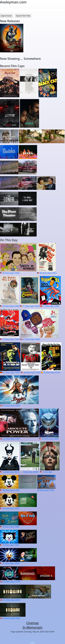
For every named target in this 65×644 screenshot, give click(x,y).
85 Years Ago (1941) (48, 273)
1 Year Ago (47, 472)
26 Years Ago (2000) (12, 600)
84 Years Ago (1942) (11, 527)
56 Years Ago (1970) (12, 581)
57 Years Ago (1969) (11, 372)
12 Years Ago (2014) (11, 472)
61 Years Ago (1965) (32, 339)
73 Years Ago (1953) (11, 563)
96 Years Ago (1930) (11, 273)
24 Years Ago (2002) (12, 618)
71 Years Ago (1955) (31, 306)
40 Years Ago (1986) (12, 405)
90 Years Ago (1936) (11, 490)
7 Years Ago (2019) (30, 472)
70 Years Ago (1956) (11, 339)
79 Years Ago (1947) (11, 545)
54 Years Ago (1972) (32, 372)
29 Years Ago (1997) (12, 439)
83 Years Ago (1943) (11, 306)
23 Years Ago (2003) (50, 439)
